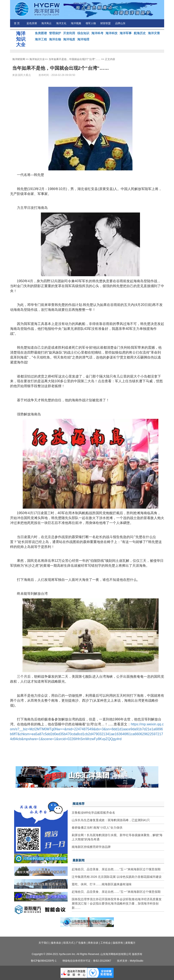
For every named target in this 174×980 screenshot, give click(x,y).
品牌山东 (120, 23)
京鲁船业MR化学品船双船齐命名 (94, 813)
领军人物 (91, 23)
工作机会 (106, 943)
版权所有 (118, 943)
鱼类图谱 (41, 33)
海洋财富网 (19, 59)
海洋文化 (61, 23)
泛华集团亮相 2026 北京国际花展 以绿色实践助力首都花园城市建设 (117, 877)
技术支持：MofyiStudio (130, 961)
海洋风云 (46, 23)
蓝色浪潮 (32, 23)
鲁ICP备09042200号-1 (44, 961)
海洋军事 (126, 33)
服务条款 (56, 943)
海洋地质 (69, 39)
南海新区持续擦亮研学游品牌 (91, 847)
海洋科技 (112, 33)
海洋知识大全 (37, 59)
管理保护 (55, 33)
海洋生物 (55, 39)
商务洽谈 (93, 943)
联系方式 (68, 943)
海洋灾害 (154, 33)
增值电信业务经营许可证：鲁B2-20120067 (87, 961)
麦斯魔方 (130, 943)
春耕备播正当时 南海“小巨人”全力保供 (97, 828)
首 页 (17, 23)
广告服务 (81, 943)
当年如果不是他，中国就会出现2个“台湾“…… (75, 59)
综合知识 (83, 33)
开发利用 (69, 33)
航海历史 (140, 33)
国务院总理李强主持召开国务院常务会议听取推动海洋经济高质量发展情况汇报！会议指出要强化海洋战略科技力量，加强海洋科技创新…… (117, 903)
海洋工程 (41, 39)
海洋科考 (97, 33)
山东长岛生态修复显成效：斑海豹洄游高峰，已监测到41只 (111, 820)
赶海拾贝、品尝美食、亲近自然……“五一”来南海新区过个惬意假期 (116, 869)
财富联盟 (106, 23)
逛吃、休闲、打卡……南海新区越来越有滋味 (102, 884)
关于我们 (44, 943)
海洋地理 (83, 39)
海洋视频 (76, 23)
